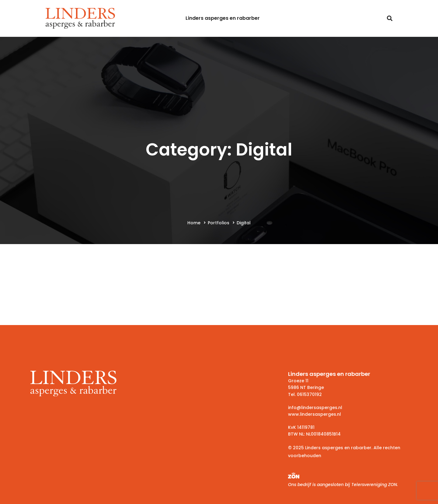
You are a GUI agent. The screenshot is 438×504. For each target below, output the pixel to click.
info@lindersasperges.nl (315, 408)
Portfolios (219, 223)
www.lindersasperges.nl (315, 414)
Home (194, 223)
